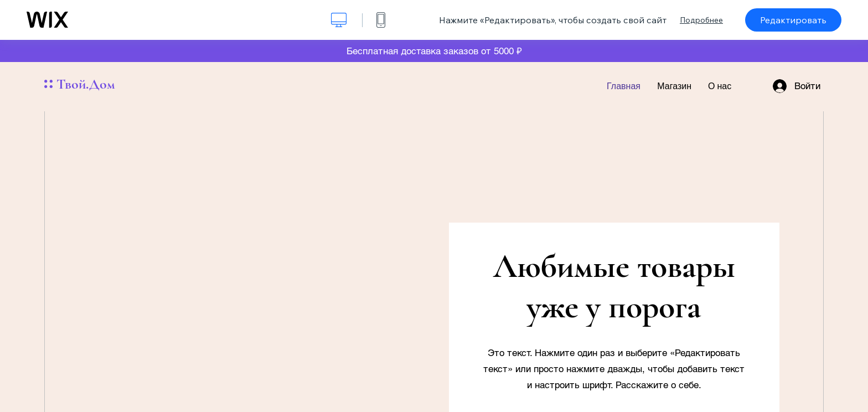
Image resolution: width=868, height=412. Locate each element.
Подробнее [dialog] (701, 20)
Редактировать (793, 20)
